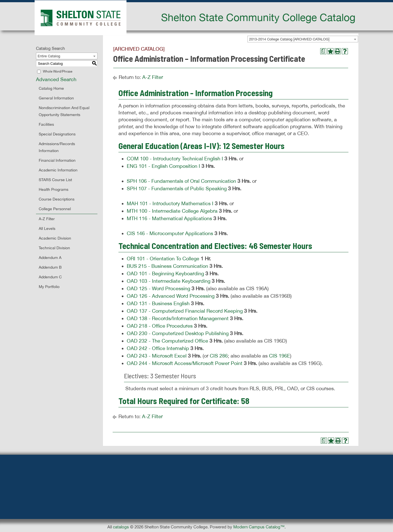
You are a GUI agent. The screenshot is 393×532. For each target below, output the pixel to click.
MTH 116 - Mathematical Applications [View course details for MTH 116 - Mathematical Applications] (169, 218)
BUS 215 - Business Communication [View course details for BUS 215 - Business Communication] (167, 266)
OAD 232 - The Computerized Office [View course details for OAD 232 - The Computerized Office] (167, 341)
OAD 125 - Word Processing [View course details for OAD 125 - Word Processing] (158, 288)
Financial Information (57, 160)
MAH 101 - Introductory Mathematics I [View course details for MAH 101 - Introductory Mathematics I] (170, 203)
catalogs (121, 527)
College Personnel (55, 209)
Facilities (46, 124)
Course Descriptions (57, 199)
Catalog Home (51, 88)
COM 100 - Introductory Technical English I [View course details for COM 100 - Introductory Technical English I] (175, 159)
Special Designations (57, 134)
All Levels (47, 228)
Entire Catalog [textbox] (49, 56)
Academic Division (55, 238)
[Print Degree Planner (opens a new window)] (323, 51)
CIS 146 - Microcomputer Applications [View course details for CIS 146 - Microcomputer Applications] (170, 233)
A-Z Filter (47, 219)
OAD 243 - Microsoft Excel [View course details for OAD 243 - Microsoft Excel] (157, 356)
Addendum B (50, 267)
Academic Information (58, 170)
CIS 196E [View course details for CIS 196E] (280, 356)
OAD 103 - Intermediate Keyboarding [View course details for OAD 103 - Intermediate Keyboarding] (169, 281)
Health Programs (54, 189)
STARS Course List (55, 180)
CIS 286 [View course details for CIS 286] (219, 356)
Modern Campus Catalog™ (259, 527)
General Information (56, 98)
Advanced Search (56, 79)
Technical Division (54, 248)
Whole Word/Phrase (58, 71)
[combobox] (303, 39)
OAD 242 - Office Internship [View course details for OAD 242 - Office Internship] (158, 348)
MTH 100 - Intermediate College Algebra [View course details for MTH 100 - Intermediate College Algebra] (172, 211)
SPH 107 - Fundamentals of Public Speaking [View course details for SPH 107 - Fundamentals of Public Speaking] (177, 188)
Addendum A (50, 258)
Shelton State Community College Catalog (258, 17)
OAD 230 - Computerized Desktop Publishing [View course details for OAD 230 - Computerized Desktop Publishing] (178, 333)
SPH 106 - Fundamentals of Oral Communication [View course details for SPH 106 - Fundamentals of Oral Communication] (181, 181)
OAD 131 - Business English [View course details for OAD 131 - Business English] (158, 303)
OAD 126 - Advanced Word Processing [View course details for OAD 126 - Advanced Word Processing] (171, 296)
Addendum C (50, 277)
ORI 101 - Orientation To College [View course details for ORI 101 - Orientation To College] (163, 259)
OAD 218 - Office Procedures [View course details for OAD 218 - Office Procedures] (160, 326)
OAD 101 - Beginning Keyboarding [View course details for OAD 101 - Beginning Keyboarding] (165, 273)
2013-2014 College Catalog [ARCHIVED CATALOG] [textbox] (289, 39)
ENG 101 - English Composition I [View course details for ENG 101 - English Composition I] (163, 166)
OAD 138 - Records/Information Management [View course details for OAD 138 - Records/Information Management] (178, 318)
